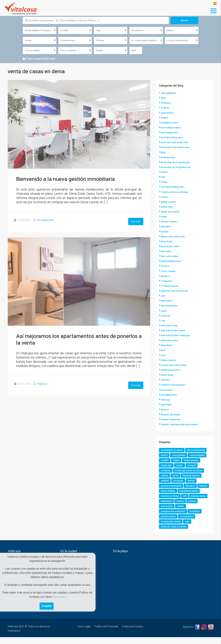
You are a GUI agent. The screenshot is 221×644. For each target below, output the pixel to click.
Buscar (185, 20)
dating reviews (169, 202)
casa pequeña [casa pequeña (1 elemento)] (188, 459)
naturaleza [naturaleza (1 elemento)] (196, 507)
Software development (174, 384)
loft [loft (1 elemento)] (163, 507)
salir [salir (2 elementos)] (164, 533)
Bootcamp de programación (177, 167)
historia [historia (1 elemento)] (165, 496)
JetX (163, 295)
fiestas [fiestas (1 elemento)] (193, 486)
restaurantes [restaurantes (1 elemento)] (168, 528)
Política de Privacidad (106, 633)
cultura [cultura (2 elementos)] (165, 481)
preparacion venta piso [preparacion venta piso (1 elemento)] (186, 518)
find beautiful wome (172, 261)
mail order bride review (174, 330)
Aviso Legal (84, 633)
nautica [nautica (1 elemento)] (165, 512)
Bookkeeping (168, 157)
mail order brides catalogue (177, 335)
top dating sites (170, 394)
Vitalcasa (42, 384)
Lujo (163, 320)
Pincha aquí (59, 596)
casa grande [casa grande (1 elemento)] (168, 459)
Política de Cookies (133, 633)
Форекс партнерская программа (180, 423)
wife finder (167, 404)
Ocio (163, 354)
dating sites (167, 207)
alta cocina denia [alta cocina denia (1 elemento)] (171, 454)
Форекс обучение (171, 418)
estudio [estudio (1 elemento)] (165, 486)
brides (164, 172)
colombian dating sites (174, 187)
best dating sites (170, 133)
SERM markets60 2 (171, 369)
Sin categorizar (45, 220)
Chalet (164, 182)
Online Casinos (169, 359)
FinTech (165, 266)
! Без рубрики (169, 93)
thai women (167, 389)
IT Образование (170, 285)
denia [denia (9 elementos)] (177, 481)
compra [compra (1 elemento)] (194, 470)
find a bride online (171, 246)
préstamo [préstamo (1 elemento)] (166, 523)
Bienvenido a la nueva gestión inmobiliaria (65, 179)
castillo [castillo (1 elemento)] (165, 465)
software (166, 379)
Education (166, 226)
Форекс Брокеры (171, 413)
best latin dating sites (173, 138)
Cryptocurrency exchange (176, 192)
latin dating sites (170, 305)
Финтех (165, 408)
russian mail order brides (176, 364)
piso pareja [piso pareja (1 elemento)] (193, 512)
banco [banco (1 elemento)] (189, 454)
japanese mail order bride (176, 290)
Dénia (164, 216)
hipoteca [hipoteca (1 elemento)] (194, 491)
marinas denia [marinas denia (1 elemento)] (177, 507)
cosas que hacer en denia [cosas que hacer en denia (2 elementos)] (191, 475)
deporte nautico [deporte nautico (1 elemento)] (193, 481)
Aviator (165, 118)
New (163, 349)
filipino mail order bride (174, 236)
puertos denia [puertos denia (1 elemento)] (185, 523)
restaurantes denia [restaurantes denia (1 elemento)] (191, 528)
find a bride (167, 241)
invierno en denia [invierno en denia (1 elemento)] (196, 502)
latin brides (167, 300)
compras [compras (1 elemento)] (166, 475)
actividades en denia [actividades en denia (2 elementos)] (173, 449)
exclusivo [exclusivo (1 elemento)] (180, 486)
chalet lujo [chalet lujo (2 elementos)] (167, 470)
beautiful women (170, 123)
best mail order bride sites (176, 142)
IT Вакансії (167, 280)
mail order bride (170, 325)
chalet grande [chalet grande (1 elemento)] (193, 465)
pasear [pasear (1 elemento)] (178, 512)
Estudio (165, 231)
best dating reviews (172, 128)
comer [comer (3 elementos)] (181, 470)
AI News (165, 108)
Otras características (39, 59)
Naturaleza (167, 344)
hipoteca (166, 275)
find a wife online (170, 256)
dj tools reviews (170, 221)
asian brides (168, 113)
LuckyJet (166, 315)
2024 (164, 98)
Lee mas (136, 221)
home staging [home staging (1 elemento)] (182, 496)
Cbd (163, 177)
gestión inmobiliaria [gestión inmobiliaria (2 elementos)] (173, 491)
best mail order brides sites (177, 147)
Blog (163, 152)
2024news (166, 103)
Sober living (168, 374)
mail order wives (170, 340)
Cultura (165, 197)
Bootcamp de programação (177, 162)
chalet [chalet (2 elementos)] (177, 465)
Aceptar (47, 605)
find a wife (166, 251)
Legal (164, 310)
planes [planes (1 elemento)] (165, 518)
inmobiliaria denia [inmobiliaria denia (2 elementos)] (171, 502)
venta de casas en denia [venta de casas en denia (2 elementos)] (184, 533)
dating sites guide (171, 211)
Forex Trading (169, 271)
